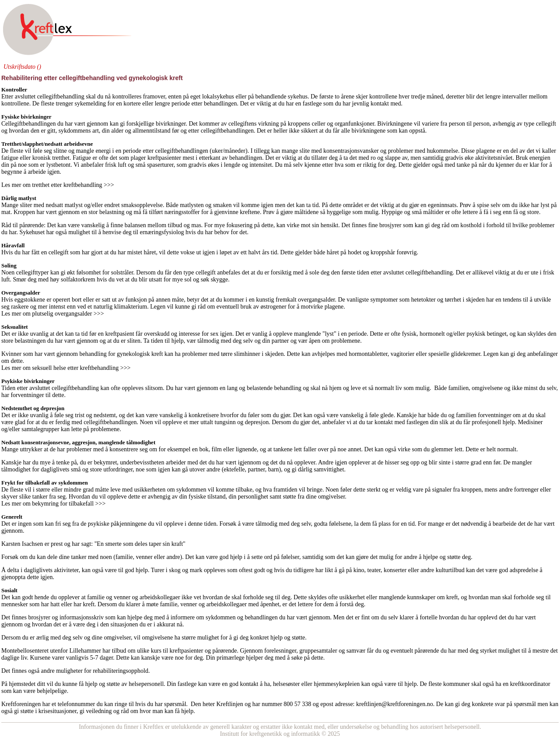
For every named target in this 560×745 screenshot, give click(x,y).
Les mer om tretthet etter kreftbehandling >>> (58, 185)
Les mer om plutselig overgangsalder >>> (53, 314)
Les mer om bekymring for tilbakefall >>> (53, 504)
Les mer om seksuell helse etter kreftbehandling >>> (66, 368)
